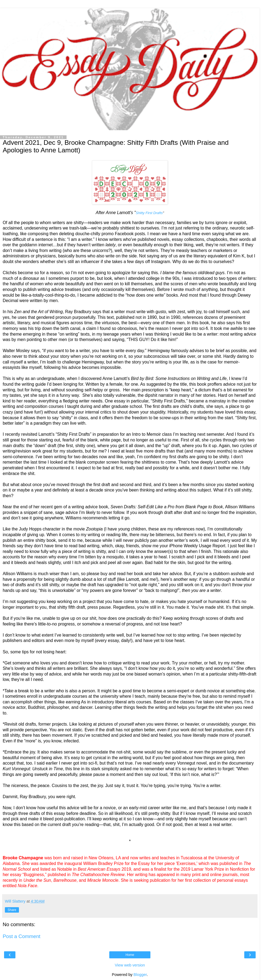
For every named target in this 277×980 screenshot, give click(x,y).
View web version (130, 965)
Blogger (140, 975)
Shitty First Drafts (149, 213)
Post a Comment (22, 936)
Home (130, 955)
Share (12, 910)
